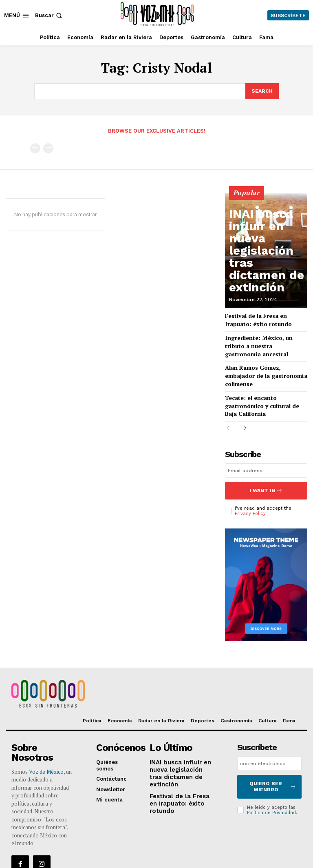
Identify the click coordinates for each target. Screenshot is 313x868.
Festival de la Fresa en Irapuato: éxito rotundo (180, 755)
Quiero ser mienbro (274, 751)
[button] (49, 15)
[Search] (262, 91)
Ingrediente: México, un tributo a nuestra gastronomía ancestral (266, 339)
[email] (266, 440)
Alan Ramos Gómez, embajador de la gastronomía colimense (264, 360)
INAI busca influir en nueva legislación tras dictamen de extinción (267, 282)
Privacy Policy (250, 480)
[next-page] (243, 398)
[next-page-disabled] (48, 147)
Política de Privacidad (271, 774)
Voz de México (46, 727)
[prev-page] (35, 147)
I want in (266, 458)
